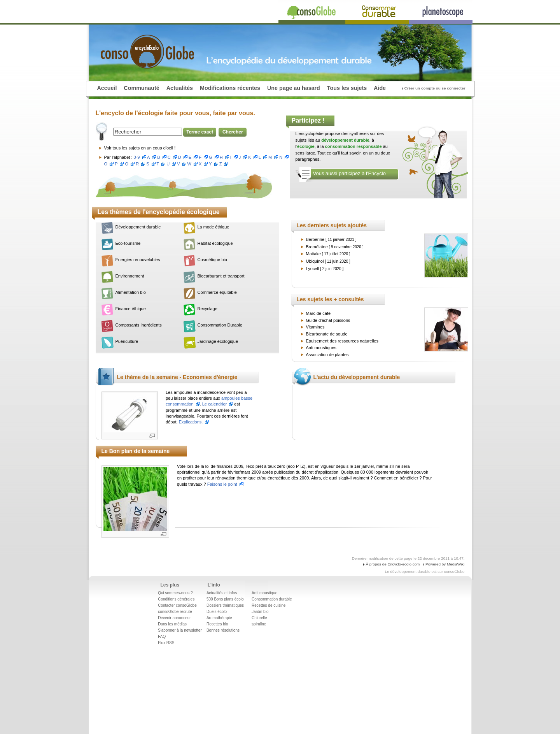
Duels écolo (217, 612)
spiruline (259, 624)
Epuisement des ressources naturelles (342, 341)
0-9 (137, 157)
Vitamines (315, 327)
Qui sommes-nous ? (175, 593)
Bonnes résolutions (223, 630)
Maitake (314, 254)
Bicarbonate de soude (327, 334)
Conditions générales (176, 599)
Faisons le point (222, 484)
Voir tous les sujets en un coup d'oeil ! (140, 148)
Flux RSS (166, 643)
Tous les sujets (347, 88)
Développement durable (138, 227)
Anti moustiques (321, 348)
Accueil (107, 88)
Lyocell (313, 269)
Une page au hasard (294, 88)
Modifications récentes (230, 88)
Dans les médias (172, 624)
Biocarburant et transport (221, 276)
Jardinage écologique (218, 341)
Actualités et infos (222, 593)
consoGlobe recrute (175, 612)
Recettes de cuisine (269, 605)
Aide (380, 88)
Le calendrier (215, 404)
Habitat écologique (215, 243)
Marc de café (318, 313)
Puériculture (127, 341)
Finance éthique (131, 309)
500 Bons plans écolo (225, 599)
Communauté (141, 88)
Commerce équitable (217, 292)
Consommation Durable (220, 325)
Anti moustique (264, 593)
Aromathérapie (219, 618)
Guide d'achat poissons (328, 320)
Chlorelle (259, 618)
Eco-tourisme (128, 243)
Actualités (180, 88)
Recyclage (207, 309)
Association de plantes (327, 355)
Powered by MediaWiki (445, 564)
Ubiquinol (315, 261)
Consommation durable (272, 599)
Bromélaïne (317, 247)
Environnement (130, 276)
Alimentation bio (131, 292)
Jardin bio (260, 612)
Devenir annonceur (174, 618)
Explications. (191, 422)
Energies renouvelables (138, 260)
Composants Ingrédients (139, 325)
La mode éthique (213, 227)
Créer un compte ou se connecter (435, 88)
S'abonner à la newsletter (180, 630)
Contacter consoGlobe (177, 605)
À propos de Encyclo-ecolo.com (393, 564)
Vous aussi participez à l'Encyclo (349, 173)
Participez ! (308, 120)
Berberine (315, 239)
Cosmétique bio (212, 260)
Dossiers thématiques (225, 605)
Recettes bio (217, 624)
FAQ (162, 637)
